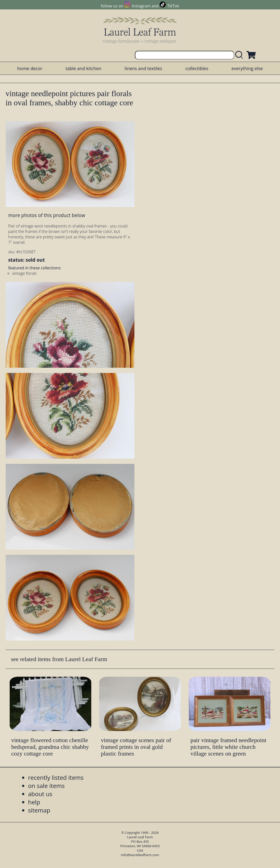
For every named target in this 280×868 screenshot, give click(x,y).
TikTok (173, 6)
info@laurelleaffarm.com (140, 855)
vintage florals (24, 273)
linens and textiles (143, 68)
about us (40, 794)
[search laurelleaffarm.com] (240, 55)
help (34, 802)
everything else (247, 68)
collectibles (197, 68)
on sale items (46, 786)
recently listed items (56, 777)
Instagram (141, 6)
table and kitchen (83, 68)
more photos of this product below (47, 215)
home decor (30, 68)
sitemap (39, 810)
